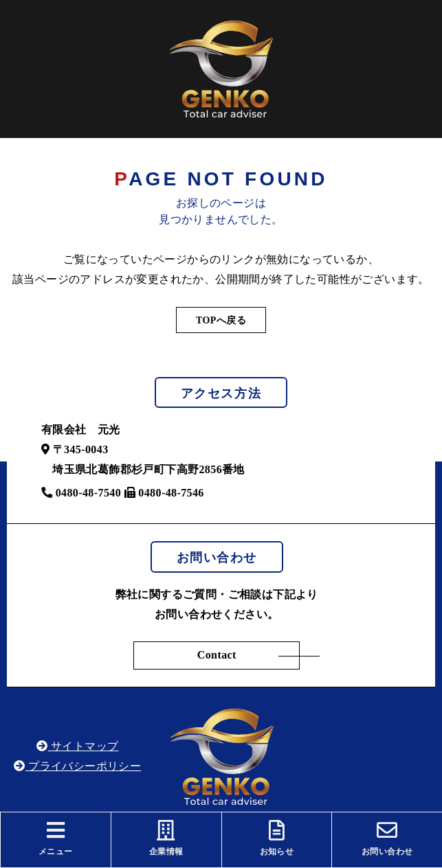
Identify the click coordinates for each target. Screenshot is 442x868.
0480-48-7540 (81, 493)
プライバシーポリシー (77, 766)
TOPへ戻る (221, 320)
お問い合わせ (387, 838)
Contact (217, 655)
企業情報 (166, 838)
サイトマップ (77, 746)
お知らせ (277, 838)
